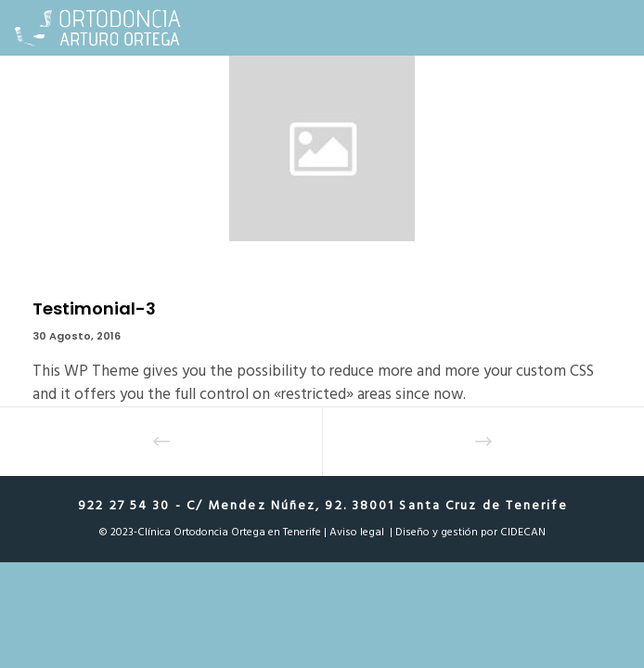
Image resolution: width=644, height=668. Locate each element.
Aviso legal (357, 532)
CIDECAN (523, 532)
